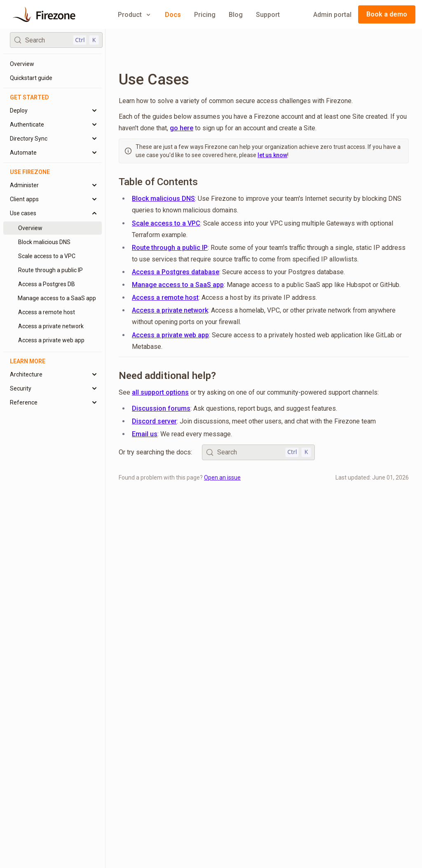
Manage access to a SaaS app (178, 285)
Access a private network (170, 310)
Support (268, 15)
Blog (236, 15)
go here (182, 128)
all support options (160, 392)
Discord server (154, 421)
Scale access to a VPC (166, 223)
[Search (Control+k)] (56, 40)
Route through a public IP (170, 248)
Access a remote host (165, 298)
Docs (173, 15)
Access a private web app (170, 335)
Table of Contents (158, 182)
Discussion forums (161, 408)
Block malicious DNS (163, 199)
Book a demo (387, 14)
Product (135, 15)
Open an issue (222, 478)
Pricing (205, 15)
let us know (272, 155)
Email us (145, 434)
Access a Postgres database (176, 272)
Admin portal (332, 15)
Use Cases (154, 80)
